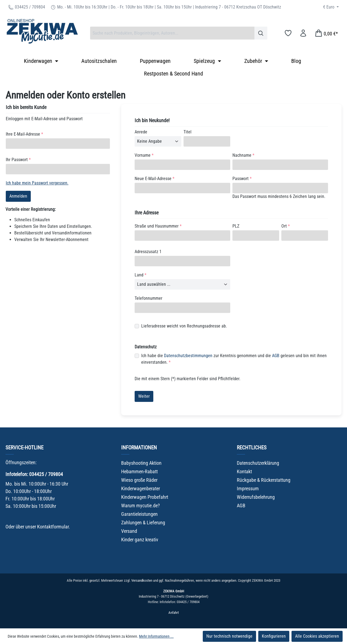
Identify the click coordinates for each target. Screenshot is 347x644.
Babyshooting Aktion (141, 463)
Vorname (144, 155)
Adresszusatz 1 (148, 252)
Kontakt (244, 471)
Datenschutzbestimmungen (188, 356)
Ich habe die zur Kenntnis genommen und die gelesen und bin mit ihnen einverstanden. (234, 359)
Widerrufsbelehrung (256, 497)
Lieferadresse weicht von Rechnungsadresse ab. (184, 326)
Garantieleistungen (139, 514)
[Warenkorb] (326, 33)
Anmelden (18, 196)
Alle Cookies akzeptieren (317, 636)
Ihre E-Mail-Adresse (24, 134)
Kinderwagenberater (141, 488)
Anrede (141, 132)
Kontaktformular (53, 527)
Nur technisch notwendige (229, 636)
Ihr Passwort (18, 160)
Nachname (243, 155)
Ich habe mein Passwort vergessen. (37, 183)
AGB (276, 356)
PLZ (236, 226)
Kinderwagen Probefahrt (145, 497)
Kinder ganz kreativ (140, 540)
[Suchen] (261, 33)
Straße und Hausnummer (158, 226)
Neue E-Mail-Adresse (155, 179)
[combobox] (172, 33)
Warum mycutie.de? (141, 506)
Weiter (144, 396)
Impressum (248, 488)
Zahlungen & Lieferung (143, 523)
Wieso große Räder (139, 480)
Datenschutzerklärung (258, 463)
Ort (286, 226)
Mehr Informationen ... (156, 636)
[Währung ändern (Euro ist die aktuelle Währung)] (331, 7)
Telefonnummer (148, 298)
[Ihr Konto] (303, 33)
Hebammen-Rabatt (139, 471)
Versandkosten (142, 580)
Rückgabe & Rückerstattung (264, 480)
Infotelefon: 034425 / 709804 (34, 474)
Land (141, 275)
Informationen (139, 448)
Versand (129, 531)
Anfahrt (174, 613)
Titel (188, 132)
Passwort (242, 179)
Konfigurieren (274, 636)
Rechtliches (252, 448)
